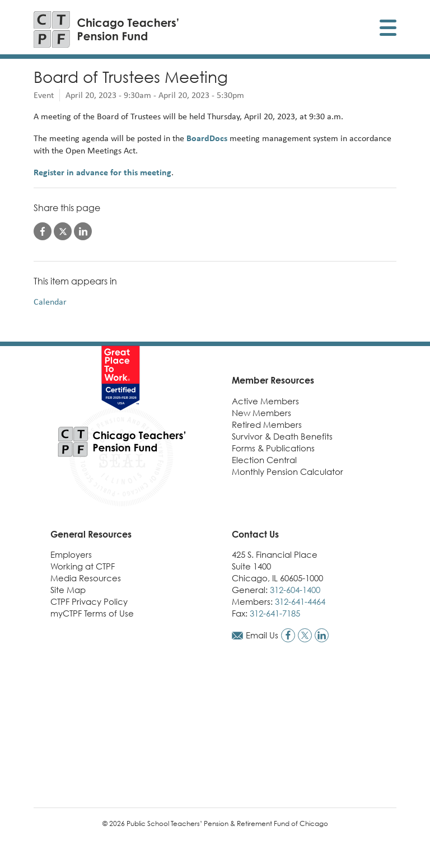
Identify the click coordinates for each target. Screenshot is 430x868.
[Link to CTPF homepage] (106, 29)
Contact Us (255, 534)
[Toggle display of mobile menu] (388, 29)
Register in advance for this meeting (102, 172)
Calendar (50, 302)
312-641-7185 (275, 613)
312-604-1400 (295, 590)
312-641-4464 (300, 601)
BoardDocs (207, 138)
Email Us (262, 635)
